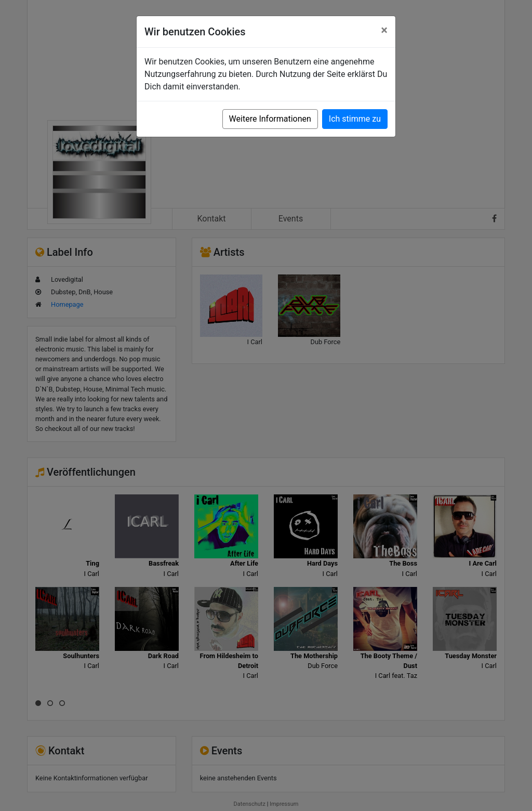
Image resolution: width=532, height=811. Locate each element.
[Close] (384, 30)
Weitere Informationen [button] (270, 119)
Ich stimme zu (355, 119)
